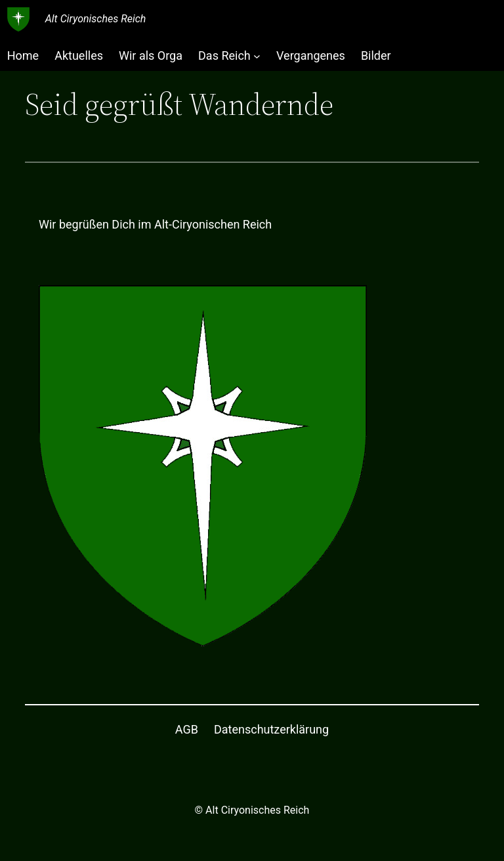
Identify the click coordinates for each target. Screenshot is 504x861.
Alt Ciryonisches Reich (96, 19)
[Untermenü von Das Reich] (257, 55)
